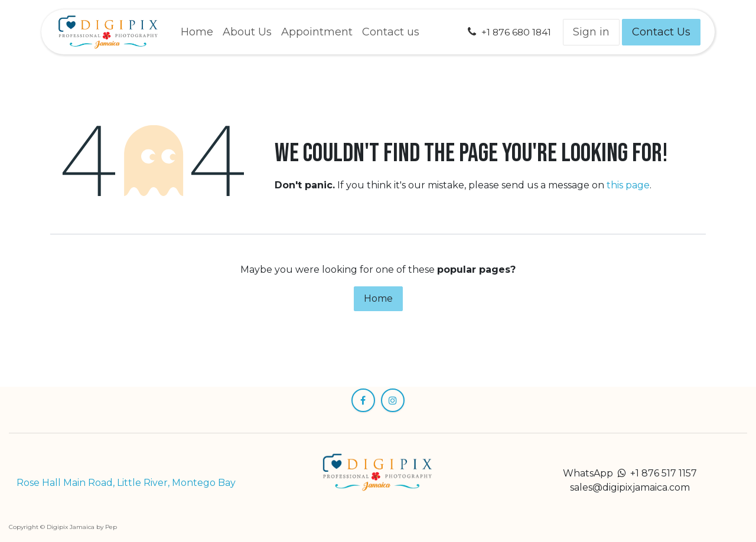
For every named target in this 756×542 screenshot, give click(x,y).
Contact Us (661, 32)
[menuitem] (197, 32)
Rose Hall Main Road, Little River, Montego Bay (126, 483)
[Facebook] (363, 400)
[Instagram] (393, 400)
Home (378, 298)
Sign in (591, 32)
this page (628, 185)
